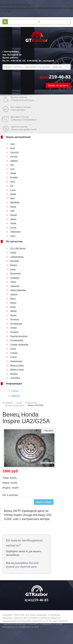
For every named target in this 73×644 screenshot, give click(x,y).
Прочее (12, 327)
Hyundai (12, 177)
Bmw (11, 148)
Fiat (10, 165)
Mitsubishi (13, 202)
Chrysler (12, 156)
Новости (16, 396)
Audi (10, 144)
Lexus (11, 190)
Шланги (12, 374)
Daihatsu (12, 161)
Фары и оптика (15, 365)
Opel (10, 211)
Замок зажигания (16, 290)
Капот (11, 298)
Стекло (11, 357)
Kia (10, 186)
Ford (10, 169)
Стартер (12, 353)
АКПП (11, 252)
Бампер (12, 265)
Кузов (11, 307)
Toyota (11, 227)
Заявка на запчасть (58, 85)
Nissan (11, 206)
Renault (12, 215)
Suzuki (11, 223)
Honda (11, 173)
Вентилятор (14, 273)
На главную (8, 403)
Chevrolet (12, 152)
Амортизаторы (15, 257)
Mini (10, 198)
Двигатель (13, 286)
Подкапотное (14, 323)
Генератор (13, 277)
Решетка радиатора (17, 336)
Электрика (13, 378)
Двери (11, 282)
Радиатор (12, 332)
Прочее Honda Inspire (15, 405)
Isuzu (11, 181)
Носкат (11, 315)
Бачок (11, 269)
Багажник (13, 261)
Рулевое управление (17, 344)
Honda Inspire (31, 403)
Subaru (11, 219)
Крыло (11, 302)
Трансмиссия (14, 361)
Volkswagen (13, 231)
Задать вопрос (44, 502)
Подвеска (12, 319)
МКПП (11, 311)
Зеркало (12, 294)
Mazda (11, 194)
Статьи (15, 391)
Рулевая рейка (15, 340)
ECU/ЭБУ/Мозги (16, 248)
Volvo (11, 236)
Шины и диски (15, 369)
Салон (11, 348)
